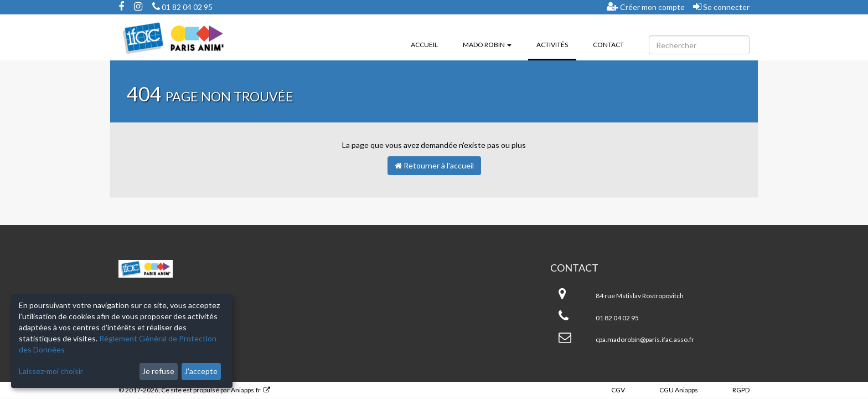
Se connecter (721, 7)
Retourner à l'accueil (434, 165)
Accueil (424, 45)
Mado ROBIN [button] (487, 45)
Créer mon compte (646, 7)
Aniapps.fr (246, 390)
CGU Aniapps (679, 390)
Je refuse (158, 371)
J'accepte (201, 371)
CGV (618, 390)
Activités (556, 44)
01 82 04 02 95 (182, 7)
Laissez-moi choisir (51, 371)
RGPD (741, 390)
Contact (608, 45)
